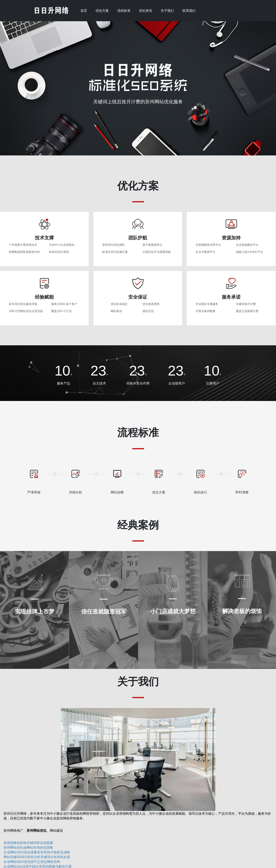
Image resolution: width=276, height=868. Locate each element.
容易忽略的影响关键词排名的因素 (28, 843)
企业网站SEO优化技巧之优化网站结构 (32, 862)
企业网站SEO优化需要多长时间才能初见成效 (37, 852)
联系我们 (189, 11)
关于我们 (167, 11)
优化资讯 (146, 11)
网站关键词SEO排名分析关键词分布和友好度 (37, 857)
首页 (84, 11)
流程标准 (124, 11)
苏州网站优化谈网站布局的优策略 (28, 847)
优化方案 (102, 11)
